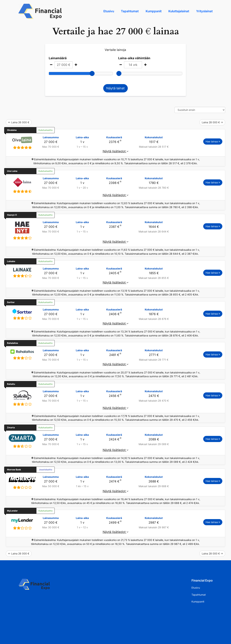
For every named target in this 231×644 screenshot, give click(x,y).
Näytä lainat (115, 88)
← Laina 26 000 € (19, 122)
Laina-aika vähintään (134, 58)
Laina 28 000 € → (212, 122)
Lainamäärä (58, 58)
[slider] (92, 73)
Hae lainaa (213, 141)
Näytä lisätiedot (116, 151)
